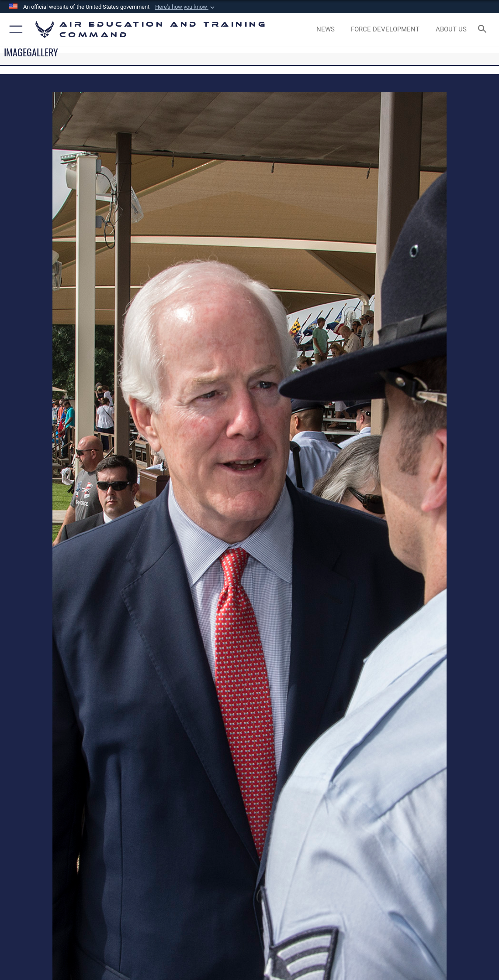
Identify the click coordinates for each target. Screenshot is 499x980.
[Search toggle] (484, 29)
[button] (186, 7)
